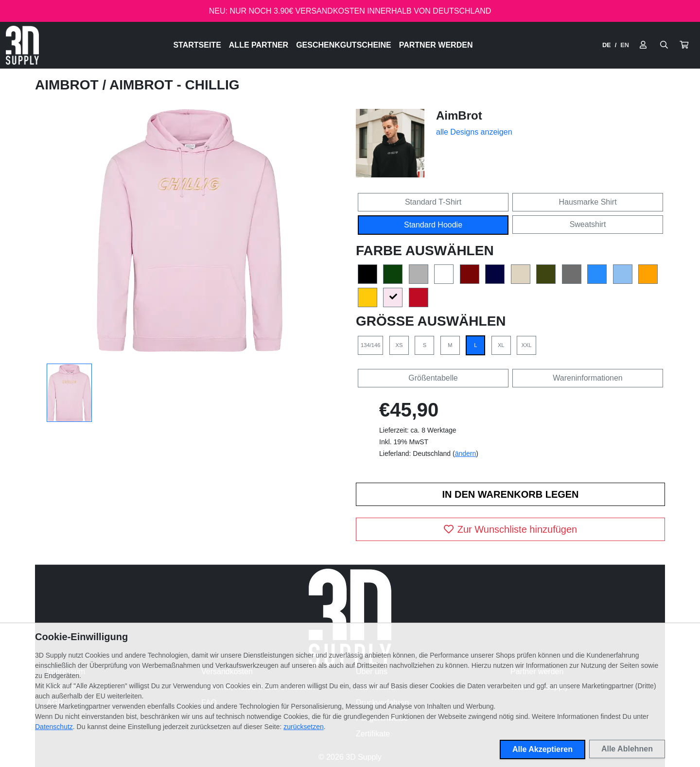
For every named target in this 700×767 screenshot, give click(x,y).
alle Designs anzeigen (474, 132)
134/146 (370, 345)
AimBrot (69, 85)
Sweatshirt (588, 224)
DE (607, 45)
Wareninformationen (587, 378)
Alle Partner (259, 45)
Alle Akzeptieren (542, 749)
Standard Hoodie (433, 225)
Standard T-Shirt (433, 202)
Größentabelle (433, 378)
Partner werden (436, 45)
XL (501, 345)
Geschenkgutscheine (344, 45)
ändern (466, 453)
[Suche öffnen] (664, 45)
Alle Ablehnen (627, 749)
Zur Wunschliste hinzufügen (510, 529)
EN (625, 45)
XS (399, 345)
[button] (684, 45)
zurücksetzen (303, 727)
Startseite (197, 45)
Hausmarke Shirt (587, 202)
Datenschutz (54, 727)
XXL (527, 345)
